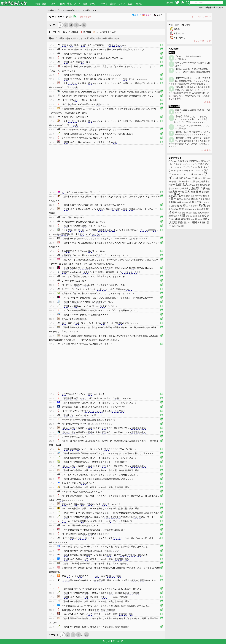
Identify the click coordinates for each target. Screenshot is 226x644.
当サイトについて (113, 641)
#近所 (86, 38)
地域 (69, 4)
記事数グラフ (86, 17)
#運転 (92, 38)
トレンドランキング (202, 41)
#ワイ (80, 38)
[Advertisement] (24, 61)
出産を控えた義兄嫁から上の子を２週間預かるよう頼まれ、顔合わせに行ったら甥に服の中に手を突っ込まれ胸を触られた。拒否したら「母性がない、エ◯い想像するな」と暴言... (189, 93)
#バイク (137, 15)
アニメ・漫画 (81, 4)
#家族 (105, 38)
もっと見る (206, 102)
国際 (62, 4)
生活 (130, 4)
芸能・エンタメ (118, 4)
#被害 (111, 38)
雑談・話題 (41, 4)
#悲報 (68, 38)
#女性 (74, 38)
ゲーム (93, 4)
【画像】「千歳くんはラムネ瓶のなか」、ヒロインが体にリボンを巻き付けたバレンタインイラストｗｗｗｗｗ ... (189, 119)
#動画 (117, 38)
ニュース (53, 4)
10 (84, 25)
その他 (138, 4)
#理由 (98, 38)
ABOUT (169, 3)
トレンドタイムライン (201, 17)
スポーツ (103, 4)
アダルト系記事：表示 (211, 8)
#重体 (61, 38)
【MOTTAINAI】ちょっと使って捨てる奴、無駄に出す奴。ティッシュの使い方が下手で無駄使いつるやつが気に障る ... (190, 81)
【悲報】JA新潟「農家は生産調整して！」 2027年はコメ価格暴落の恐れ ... (189, 72)
